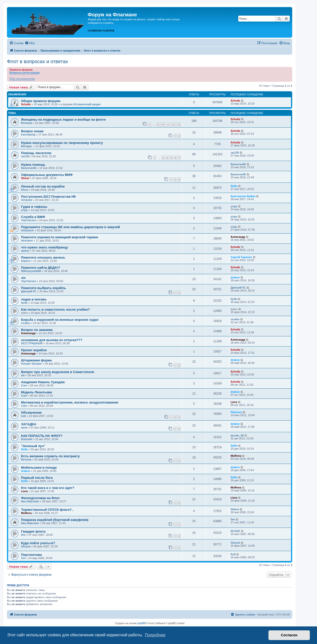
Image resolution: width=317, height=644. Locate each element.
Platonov (236, 412)
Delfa (234, 186)
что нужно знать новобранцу (44, 247)
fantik (24, 303)
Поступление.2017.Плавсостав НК (48, 197)
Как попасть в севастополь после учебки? (55, 309)
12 (173, 124)
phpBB (141, 623)
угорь (24, 210)
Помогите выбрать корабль (43, 288)
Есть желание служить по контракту (50, 456)
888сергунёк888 (31, 271)
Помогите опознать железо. (43, 257)
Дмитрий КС (29, 291)
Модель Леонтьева (37, 392)
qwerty (25, 251)
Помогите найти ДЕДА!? (40, 268)
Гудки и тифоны (34, 207)
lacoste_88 (237, 435)
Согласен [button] (289, 635)
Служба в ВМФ (33, 217)
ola (23, 375)
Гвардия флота (33, 531)
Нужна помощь (33, 165)
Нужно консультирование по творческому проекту (62, 143)
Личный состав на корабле (43, 186)
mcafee (26, 323)
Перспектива (31, 555)
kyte (24, 416)
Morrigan (27, 146)
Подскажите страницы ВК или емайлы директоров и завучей (70, 227)
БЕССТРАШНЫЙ (32, 343)
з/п (23, 278)
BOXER (235, 531)
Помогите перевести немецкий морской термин (60, 237)
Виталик (26, 459)
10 (163, 124)
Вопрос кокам (32, 131)
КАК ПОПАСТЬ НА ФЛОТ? (42, 436)
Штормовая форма (36, 360)
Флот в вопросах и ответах (38, 61)
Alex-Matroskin (30, 501)
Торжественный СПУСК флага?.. (47, 510)
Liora (234, 402)
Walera (235, 509)
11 (168, 124)
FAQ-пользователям (22, 79)
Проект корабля (34, 350)
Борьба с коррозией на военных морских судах (60, 320)
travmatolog (28, 134)
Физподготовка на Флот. (41, 498)
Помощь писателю (36, 153)
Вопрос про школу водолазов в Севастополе (58, 372)
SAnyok (26, 546)
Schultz (26, 104)
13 (179, 124)
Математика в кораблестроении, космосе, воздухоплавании (70, 402)
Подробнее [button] (155, 635)
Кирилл (26, 261)
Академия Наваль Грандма (43, 382)
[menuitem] (30, 43)
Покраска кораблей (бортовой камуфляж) (55, 520)
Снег (24, 385)
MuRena (236, 456)
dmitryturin (27, 230)
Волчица (26, 123)
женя (24, 428)
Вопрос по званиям (37, 330)
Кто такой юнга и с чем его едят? (48, 488)
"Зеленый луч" (33, 446)
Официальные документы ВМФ (47, 175)
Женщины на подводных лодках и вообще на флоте (63, 120)
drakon (235, 277)
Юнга (24, 190)
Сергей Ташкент (241, 257)
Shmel (25, 178)
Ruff (233, 554)
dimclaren (27, 241)
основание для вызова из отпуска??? (52, 340)
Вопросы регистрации (25, 73)
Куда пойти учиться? (38, 543)
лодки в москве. (34, 299)
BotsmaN (27, 439)
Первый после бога (37, 478)
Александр (238, 237)
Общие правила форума (41, 101)
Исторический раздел (87, 104)
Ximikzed (27, 200)
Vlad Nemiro (29, 220)
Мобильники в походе (39, 468)
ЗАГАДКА (29, 424)
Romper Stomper (31, 364)
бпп (233, 519)
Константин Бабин (243, 196)
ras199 (25, 156)
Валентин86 (29, 168)
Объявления (31, 413)
